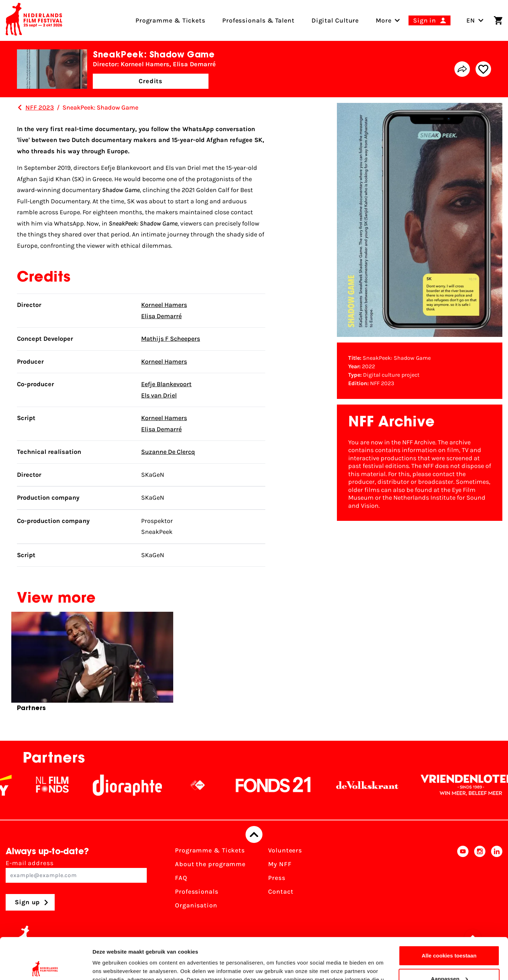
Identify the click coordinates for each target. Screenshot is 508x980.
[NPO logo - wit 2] (205, 785)
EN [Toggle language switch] (475, 20)
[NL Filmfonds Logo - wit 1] (59, 785)
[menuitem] (384, 20)
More (384, 20)
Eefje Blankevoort (166, 384)
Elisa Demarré (161, 316)
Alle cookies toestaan (449, 914)
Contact (281, 892)
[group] (92, 665)
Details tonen (109, 966)
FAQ (181, 878)
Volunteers (285, 850)
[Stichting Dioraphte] (134, 785)
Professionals (197, 892)
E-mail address (76, 871)
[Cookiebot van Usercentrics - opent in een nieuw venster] (46, 966)
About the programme (210, 864)
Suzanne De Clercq (168, 452)
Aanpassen (449, 937)
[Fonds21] (280, 785)
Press (277, 878)
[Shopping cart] (498, 20)
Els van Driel (159, 395)
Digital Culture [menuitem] (335, 20)
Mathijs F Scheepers (171, 339)
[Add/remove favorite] (483, 69)
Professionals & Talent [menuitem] (258, 20)
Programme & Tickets (210, 850)
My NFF (280, 864)
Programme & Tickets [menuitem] (170, 20)
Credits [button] (151, 81)
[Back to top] (254, 834)
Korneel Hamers (164, 305)
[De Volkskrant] (374, 785)
